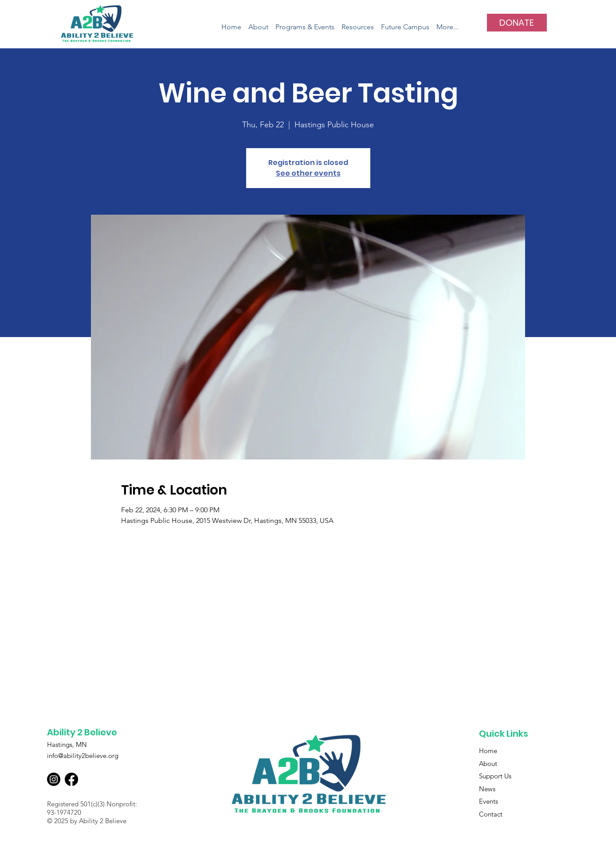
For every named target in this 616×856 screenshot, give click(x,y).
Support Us (495, 776)
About (488, 764)
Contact (491, 814)
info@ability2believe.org (83, 756)
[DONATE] (517, 23)
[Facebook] (71, 779)
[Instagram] (54, 779)
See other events (308, 173)
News (487, 789)
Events (488, 801)
